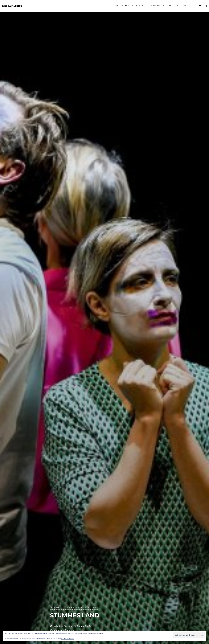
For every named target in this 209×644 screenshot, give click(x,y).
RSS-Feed (189, 6)
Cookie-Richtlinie (67, 639)
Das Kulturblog (12, 6)
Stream (55, 608)
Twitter (174, 6)
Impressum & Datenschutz (130, 6)
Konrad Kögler (85, 626)
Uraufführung (89, 608)
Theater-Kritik (70, 608)
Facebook (158, 6)
